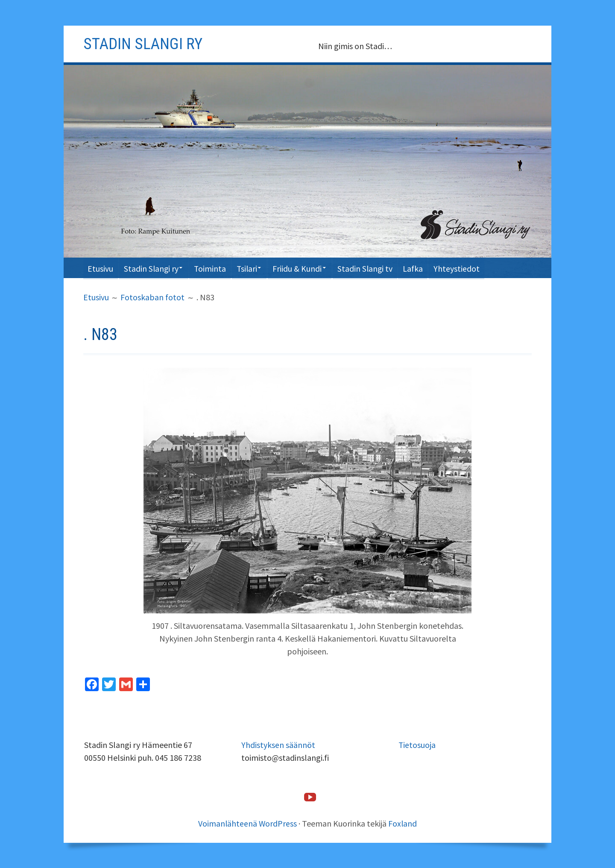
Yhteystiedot (474, 268)
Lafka (429, 268)
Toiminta (216, 268)
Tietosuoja (417, 744)
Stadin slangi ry (144, 44)
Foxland (403, 823)
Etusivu (101, 268)
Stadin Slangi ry (154, 268)
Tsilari (255, 268)
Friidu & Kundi (308, 268)
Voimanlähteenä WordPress (247, 823)
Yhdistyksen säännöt (278, 744)
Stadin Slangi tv (379, 268)
